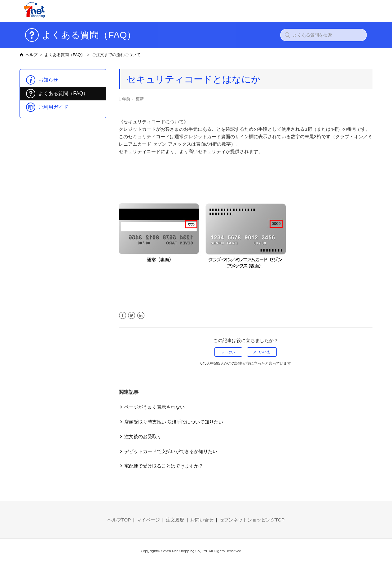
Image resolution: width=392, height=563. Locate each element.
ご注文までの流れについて (116, 55)
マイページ (148, 520)
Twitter (132, 316)
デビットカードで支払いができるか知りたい (171, 451)
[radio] (228, 352)
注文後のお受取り (143, 436)
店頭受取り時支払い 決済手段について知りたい (174, 422)
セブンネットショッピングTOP (252, 520)
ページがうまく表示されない (154, 407)
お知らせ (48, 80)
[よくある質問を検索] (324, 35)
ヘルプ (31, 55)
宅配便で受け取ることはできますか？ (164, 466)
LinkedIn (141, 316)
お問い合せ (202, 520)
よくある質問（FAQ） (65, 55)
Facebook (123, 316)
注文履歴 (175, 520)
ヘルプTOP (119, 520)
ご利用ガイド (53, 107)
